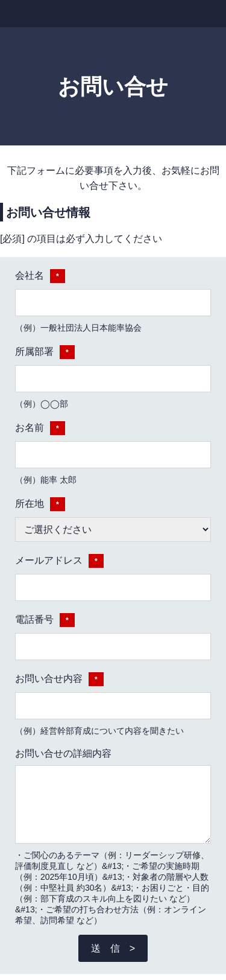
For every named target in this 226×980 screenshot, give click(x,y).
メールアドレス (59, 561)
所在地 (40, 504)
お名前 (40, 428)
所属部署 (45, 352)
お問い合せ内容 (59, 679)
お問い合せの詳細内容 (63, 753)
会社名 (40, 276)
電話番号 (45, 620)
